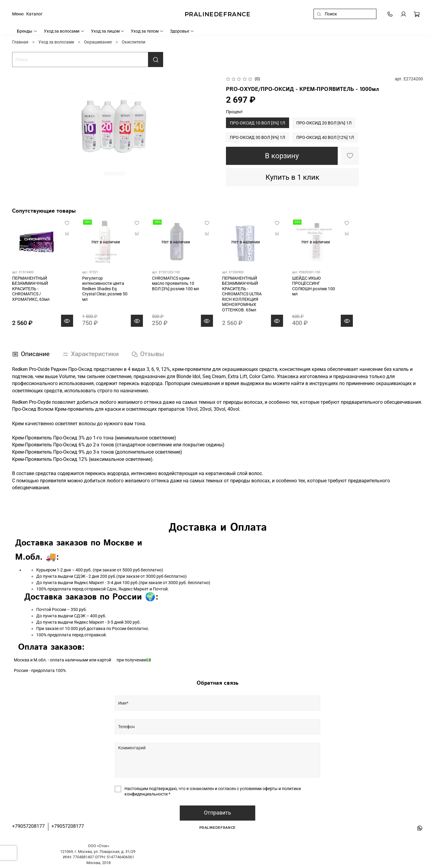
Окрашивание (98, 42)
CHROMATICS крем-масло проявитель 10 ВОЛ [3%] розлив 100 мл (176, 283)
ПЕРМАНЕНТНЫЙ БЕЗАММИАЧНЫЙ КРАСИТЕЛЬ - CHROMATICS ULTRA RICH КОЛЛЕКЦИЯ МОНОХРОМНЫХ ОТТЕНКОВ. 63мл (242, 294)
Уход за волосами (64, 31)
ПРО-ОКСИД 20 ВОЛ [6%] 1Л (324, 123)
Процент (234, 112)
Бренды (27, 31)
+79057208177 (28, 826)
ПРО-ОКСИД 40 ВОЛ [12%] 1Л (325, 137)
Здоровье (182, 31)
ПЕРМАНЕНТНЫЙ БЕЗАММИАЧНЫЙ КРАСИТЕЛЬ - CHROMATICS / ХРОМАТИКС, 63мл (31, 289)
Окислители (134, 42)
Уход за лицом (108, 31)
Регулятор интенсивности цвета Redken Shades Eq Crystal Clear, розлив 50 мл (105, 289)
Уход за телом (147, 31)
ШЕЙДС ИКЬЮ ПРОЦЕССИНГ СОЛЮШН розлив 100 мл (314, 286)
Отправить (217, 813)
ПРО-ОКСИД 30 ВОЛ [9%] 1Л (258, 137)
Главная (20, 42)
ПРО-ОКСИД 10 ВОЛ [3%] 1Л (258, 123)
